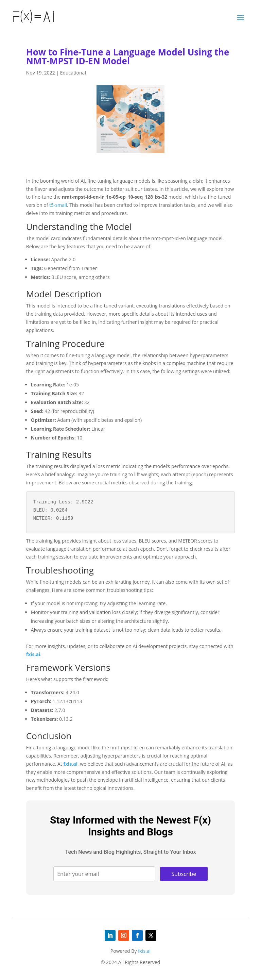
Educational (73, 73)
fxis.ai (33, 654)
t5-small (58, 205)
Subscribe (184, 874)
